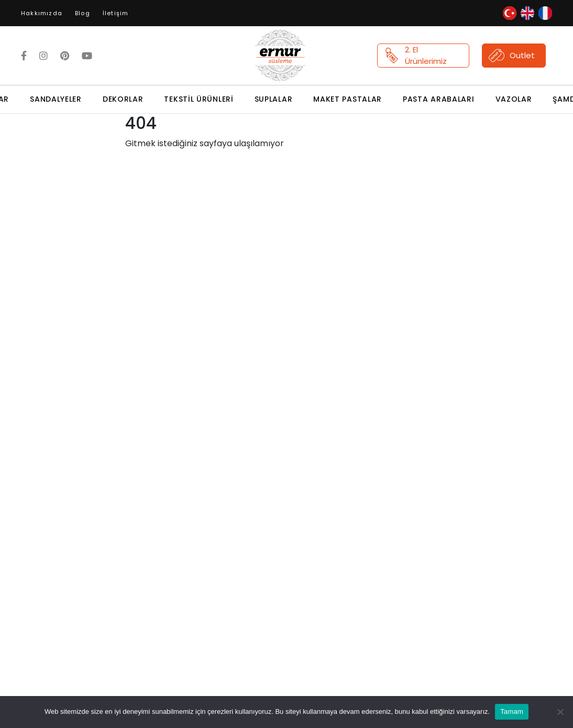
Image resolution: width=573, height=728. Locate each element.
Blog (82, 13)
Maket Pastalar (348, 99)
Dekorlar (123, 99)
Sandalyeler (56, 99)
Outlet (512, 56)
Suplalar (274, 99)
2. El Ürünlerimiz (415, 56)
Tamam (512, 711)
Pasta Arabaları (439, 99)
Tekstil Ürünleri (199, 99)
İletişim (116, 13)
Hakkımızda (42, 13)
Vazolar (514, 99)
